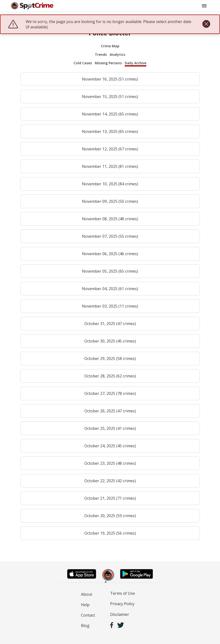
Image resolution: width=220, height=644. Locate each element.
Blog (85, 626)
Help (85, 605)
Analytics (117, 54)
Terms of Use (123, 593)
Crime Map (110, 46)
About (87, 594)
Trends (101, 54)
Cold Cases (83, 63)
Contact (88, 615)
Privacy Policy (122, 604)
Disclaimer (120, 614)
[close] (206, 24)
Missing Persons (108, 63)
